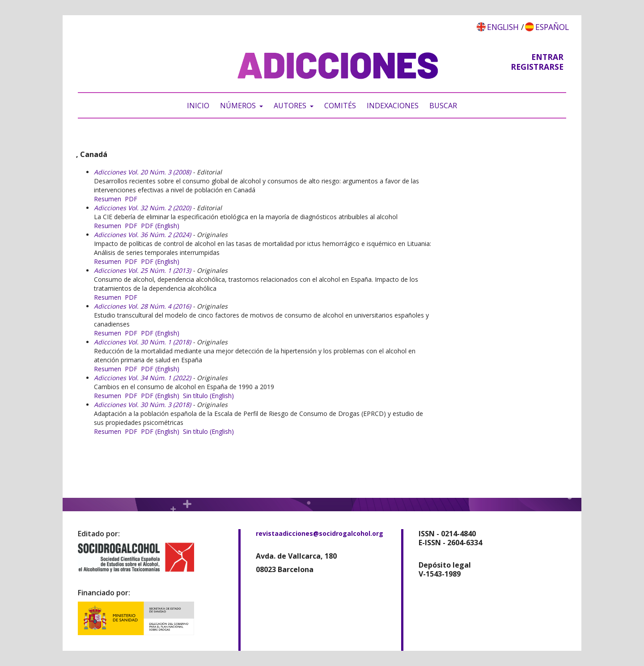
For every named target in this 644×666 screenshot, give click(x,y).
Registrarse (537, 67)
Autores (291, 106)
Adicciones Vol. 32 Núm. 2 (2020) (142, 208)
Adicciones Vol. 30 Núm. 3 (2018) (142, 405)
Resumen (108, 199)
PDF (131, 199)
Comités (340, 106)
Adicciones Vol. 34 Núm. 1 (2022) (142, 378)
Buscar (443, 106)
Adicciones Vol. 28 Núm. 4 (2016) (142, 306)
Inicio (198, 106)
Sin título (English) (208, 396)
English (503, 27)
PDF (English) (160, 226)
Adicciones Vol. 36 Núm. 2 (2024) (142, 235)
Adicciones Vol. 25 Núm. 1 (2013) (142, 270)
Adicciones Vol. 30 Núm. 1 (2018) (142, 342)
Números (239, 106)
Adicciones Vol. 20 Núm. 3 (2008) (142, 172)
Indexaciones (393, 106)
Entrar (547, 57)
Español (552, 27)
